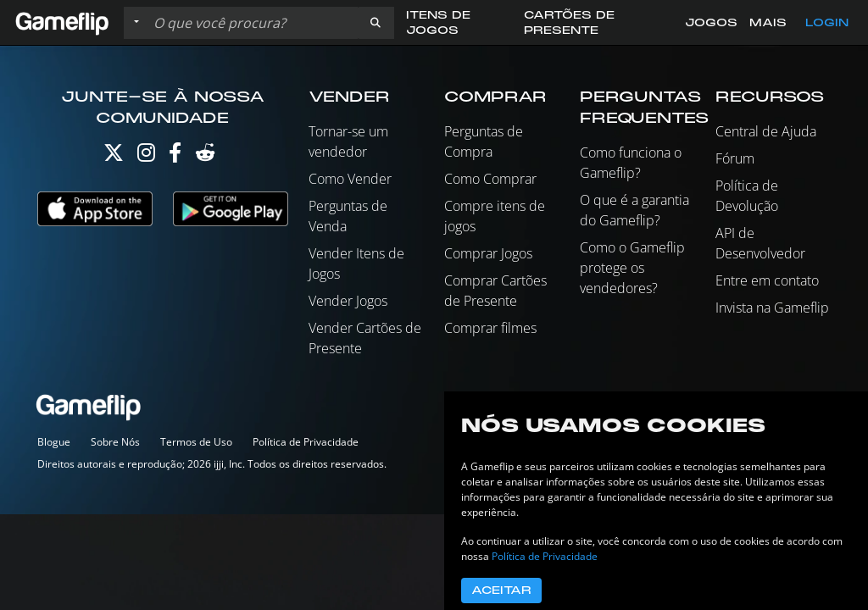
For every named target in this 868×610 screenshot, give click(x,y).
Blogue (54, 442)
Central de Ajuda (766, 131)
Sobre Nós (115, 442)
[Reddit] (205, 156)
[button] (376, 23)
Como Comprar (490, 179)
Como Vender (350, 179)
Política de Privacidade (306, 442)
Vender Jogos (348, 301)
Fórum (735, 158)
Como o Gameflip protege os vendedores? (632, 268)
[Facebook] (175, 156)
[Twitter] (114, 156)
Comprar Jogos (488, 253)
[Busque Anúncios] (252, 23)
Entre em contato (767, 280)
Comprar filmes (490, 328)
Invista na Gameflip (772, 308)
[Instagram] (146, 156)
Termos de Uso (196, 442)
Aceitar (501, 591)
